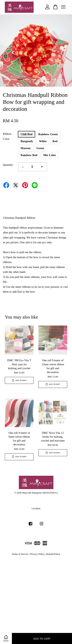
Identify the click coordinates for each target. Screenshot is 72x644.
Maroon (25, 148)
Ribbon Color (7, 136)
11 (7, 84)
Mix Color (50, 155)
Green (40, 148)
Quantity (8, 165)
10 (67, 79)
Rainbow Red (29, 155)
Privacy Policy (37, 554)
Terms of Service (20, 554)
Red (55, 141)
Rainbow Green (48, 134)
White (43, 141)
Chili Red (26, 134)
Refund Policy (53, 554)
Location (36, 508)
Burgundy (27, 141)
